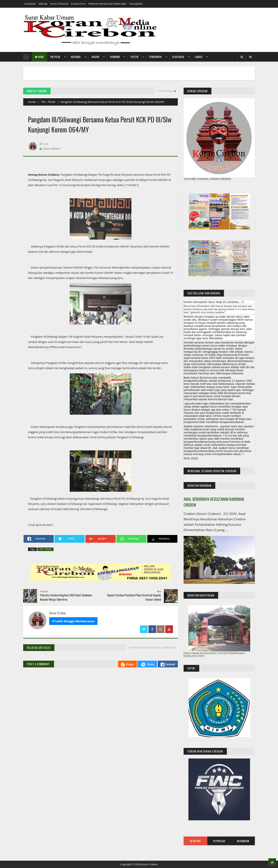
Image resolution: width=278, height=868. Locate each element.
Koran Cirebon (150, 864)
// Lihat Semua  (166, 91)
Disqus (147, 665)
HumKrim (115, 57)
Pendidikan (155, 57)
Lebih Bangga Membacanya (73, 621)
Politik (134, 57)
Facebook (168, 664)
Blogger (128, 664)
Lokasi (198, 57)
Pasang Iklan (136, 4)
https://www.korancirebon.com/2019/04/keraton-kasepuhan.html (215, 654)
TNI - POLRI (48, 102)
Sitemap (43, 4)
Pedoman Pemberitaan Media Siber (108, 4)
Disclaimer (30, 4)
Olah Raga (178, 57)
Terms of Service (59, 4)
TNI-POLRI (55, 57)
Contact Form (78, 4)
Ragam (95, 57)
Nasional (76, 57)
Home (39, 57)
